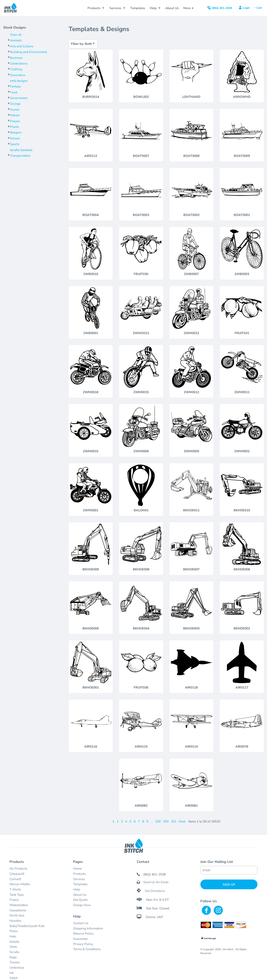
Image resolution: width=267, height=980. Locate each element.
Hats (13, 936)
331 (174, 821)
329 (158, 821)
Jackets (14, 942)
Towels (15, 962)
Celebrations (19, 63)
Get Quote (80, 900)
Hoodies (15, 921)
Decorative (18, 75)
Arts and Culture (22, 46)
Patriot (15, 115)
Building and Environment (28, 52)
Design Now (82, 905)
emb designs (19, 81)
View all (16, 35)
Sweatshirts (18, 910)
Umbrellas (17, 968)
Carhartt (15, 879)
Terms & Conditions (87, 949)
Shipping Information (88, 928)
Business (16, 58)
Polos (14, 931)
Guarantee (80, 939)
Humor (15, 110)
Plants (14, 127)
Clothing (16, 69)
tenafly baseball (21, 150)
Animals (16, 40)
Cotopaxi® (17, 874)
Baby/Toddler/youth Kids (27, 926)
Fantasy (15, 86)
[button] (96, 8)
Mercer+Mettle (20, 884)
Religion (16, 132)
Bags (13, 957)
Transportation (20, 156)
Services (79, 879)
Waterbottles (19, 905)
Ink (12, 973)
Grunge (15, 104)
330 (166, 821)
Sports (15, 144)
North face (17, 915)
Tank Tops (17, 895)
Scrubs (14, 952)
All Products (18, 868)
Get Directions (155, 891)
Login (246, 8)
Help (77, 889)
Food (14, 92)
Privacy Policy (83, 944)
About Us (80, 895)
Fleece (14, 900)
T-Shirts (15, 889)
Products (79, 874)
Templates (80, 884)
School (15, 138)
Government (19, 98)
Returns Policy (83, 933)
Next (182, 821)
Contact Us (81, 923)
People (15, 121)
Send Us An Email (156, 882)
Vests (13, 947)
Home (77, 868)
